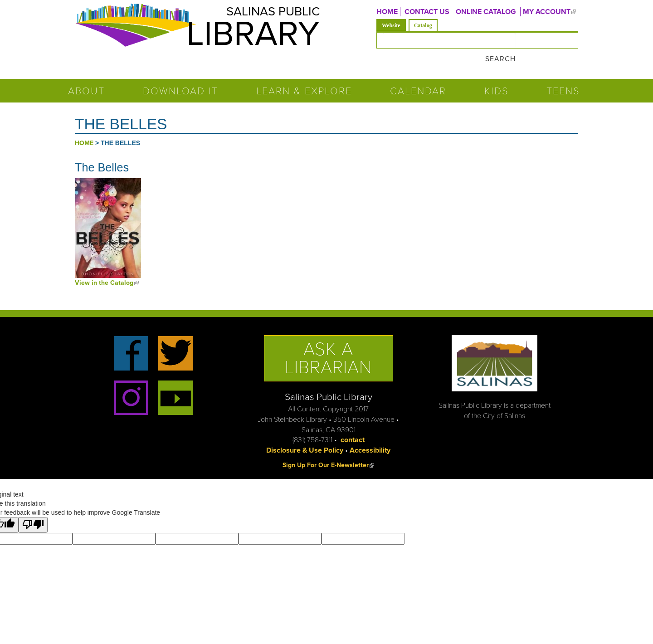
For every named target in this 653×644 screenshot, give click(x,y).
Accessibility (370, 434)
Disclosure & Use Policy (305, 434)
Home (84, 126)
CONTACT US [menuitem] (427, 12)
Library (241, 38)
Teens (563, 74)
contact (353, 423)
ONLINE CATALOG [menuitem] (486, 12)
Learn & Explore (304, 74)
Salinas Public (263, 13)
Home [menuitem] (387, 12)
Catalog (423, 25)
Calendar (418, 74)
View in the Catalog (107, 266)
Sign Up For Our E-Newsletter (328, 448)
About (86, 74)
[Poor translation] (33, 508)
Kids (497, 74)
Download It (180, 74)
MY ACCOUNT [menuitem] (551, 12)
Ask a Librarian (329, 342)
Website (394, 25)
